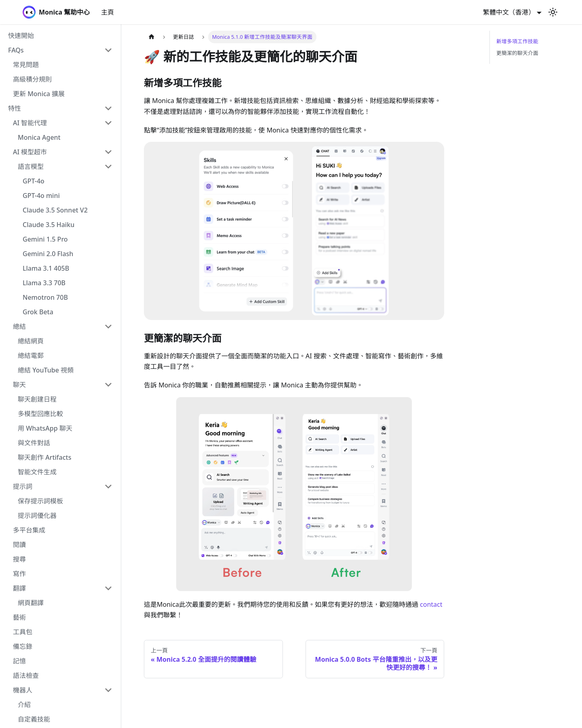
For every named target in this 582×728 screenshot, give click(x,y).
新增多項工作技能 (517, 41)
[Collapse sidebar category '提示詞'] (108, 486)
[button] (60, 50)
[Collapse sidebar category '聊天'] (108, 385)
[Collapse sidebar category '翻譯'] (108, 588)
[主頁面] (152, 37)
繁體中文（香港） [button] (509, 12)
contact (431, 604)
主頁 (108, 12)
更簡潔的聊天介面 (517, 53)
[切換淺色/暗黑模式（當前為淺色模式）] (553, 12)
